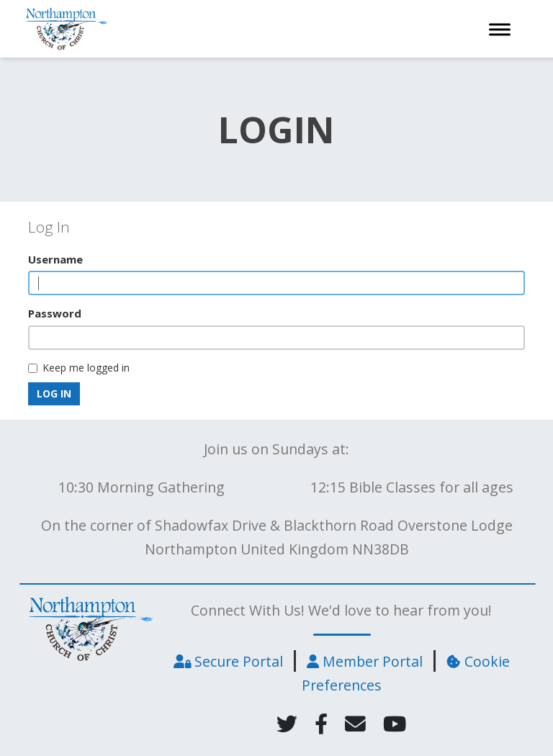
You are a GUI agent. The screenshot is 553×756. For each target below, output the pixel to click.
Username (55, 259)
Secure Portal (228, 661)
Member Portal (365, 661)
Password (55, 313)
